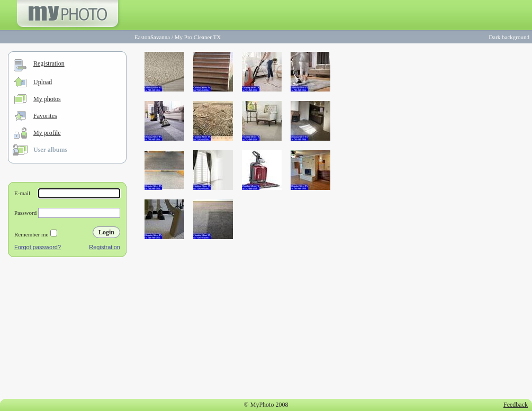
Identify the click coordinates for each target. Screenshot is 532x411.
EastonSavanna (152, 37)
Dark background (509, 37)
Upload (43, 82)
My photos (47, 99)
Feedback (516, 405)
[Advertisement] (67, 330)
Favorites (45, 116)
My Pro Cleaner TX (198, 37)
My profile (47, 133)
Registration (49, 63)
